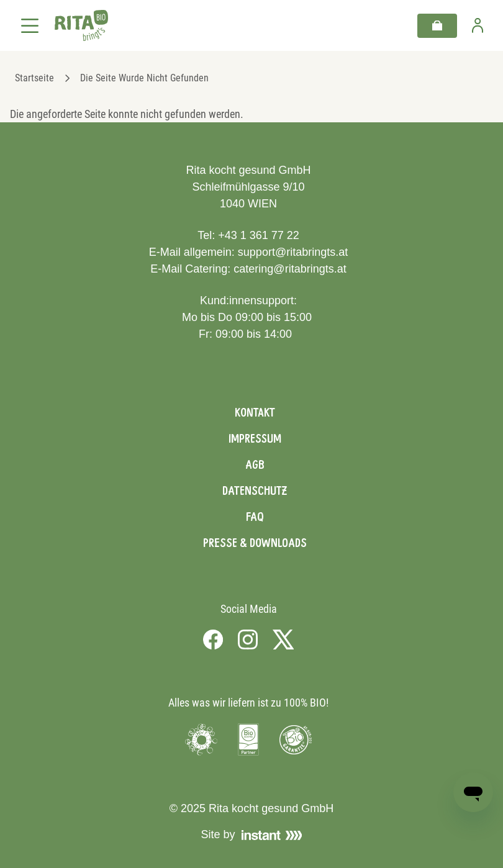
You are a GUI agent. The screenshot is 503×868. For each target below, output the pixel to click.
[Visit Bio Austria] (248, 739)
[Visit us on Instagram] (248, 640)
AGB (255, 464)
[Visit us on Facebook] (213, 640)
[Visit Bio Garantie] (296, 739)
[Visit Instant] (272, 835)
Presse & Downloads (255, 543)
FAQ (255, 517)
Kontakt (255, 412)
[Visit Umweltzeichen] (201, 739)
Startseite (34, 78)
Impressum (255, 438)
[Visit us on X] (283, 640)
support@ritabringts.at (293, 252)
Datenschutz (255, 491)
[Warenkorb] (437, 26)
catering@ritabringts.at (290, 269)
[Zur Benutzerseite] (478, 25)
